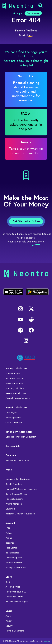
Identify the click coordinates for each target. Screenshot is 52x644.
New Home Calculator (16, 393)
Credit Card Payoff (14, 422)
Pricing (9, 538)
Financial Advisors (14, 499)
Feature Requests (14, 558)
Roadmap (10, 543)
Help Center (11, 548)
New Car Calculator (15, 383)
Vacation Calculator (15, 379)
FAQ (8, 528)
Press (9, 470)
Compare (11, 455)
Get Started (33, 13)
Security (9, 626)
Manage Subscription (16, 568)
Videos (9, 533)
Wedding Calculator (15, 388)
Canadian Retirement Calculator (21, 437)
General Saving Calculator (18, 398)
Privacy (9, 621)
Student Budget (13, 374)
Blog (8, 582)
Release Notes (12, 553)
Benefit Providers (14, 484)
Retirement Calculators (19, 432)
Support (10, 523)
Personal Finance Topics (17, 602)
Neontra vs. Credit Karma (17, 460)
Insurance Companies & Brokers (20, 514)
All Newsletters (13, 587)
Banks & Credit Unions (16, 494)
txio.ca (46, 641)
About (8, 616)
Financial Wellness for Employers (21, 489)
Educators (10, 509)
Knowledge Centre (14, 597)
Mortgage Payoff (13, 418)
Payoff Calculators (16, 407)
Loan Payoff (11, 413)
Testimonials (13, 446)
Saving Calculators (16, 368)
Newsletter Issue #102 (16, 592)
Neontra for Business (18, 479)
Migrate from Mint (14, 563)
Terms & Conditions (15, 631)
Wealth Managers (14, 504)
